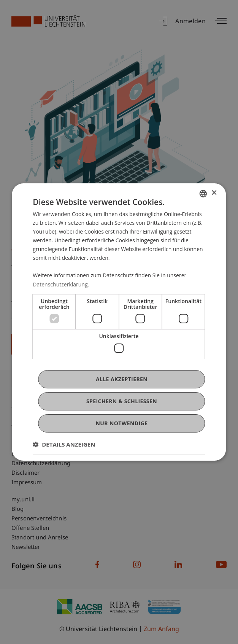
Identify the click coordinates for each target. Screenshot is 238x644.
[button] (64, 444)
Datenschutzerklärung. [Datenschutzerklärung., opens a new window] (61, 284)
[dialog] (119, 322)
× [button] (214, 193)
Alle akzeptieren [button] (122, 379)
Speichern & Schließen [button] (122, 401)
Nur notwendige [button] (122, 423)
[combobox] (203, 194)
